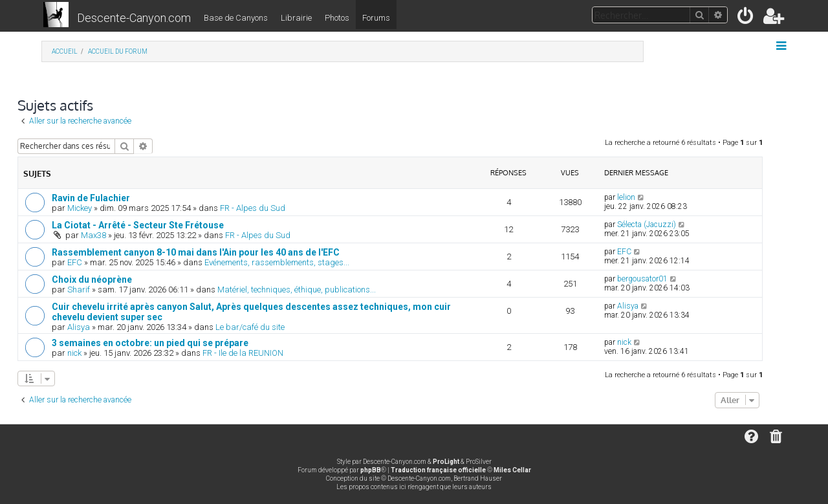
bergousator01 (642, 279)
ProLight (446, 462)
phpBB (371, 470)
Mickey (80, 208)
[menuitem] (746, 18)
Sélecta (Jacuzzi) (647, 225)
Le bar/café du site (250, 327)
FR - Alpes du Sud (253, 208)
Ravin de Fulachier (91, 198)
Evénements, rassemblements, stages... (277, 262)
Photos (337, 18)
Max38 (93, 235)
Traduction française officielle (438, 470)
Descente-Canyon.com (134, 18)
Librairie (296, 18)
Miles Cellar (512, 470)
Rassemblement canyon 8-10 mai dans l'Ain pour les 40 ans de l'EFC (196, 252)
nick (74, 353)
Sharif (79, 290)
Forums (376, 18)
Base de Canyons (236, 18)
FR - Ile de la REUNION (243, 353)
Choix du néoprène (92, 279)
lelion (626, 197)
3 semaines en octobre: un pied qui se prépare (150, 343)
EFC (75, 262)
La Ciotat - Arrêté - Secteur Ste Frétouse (138, 225)
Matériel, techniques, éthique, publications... (297, 290)
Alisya (79, 327)
